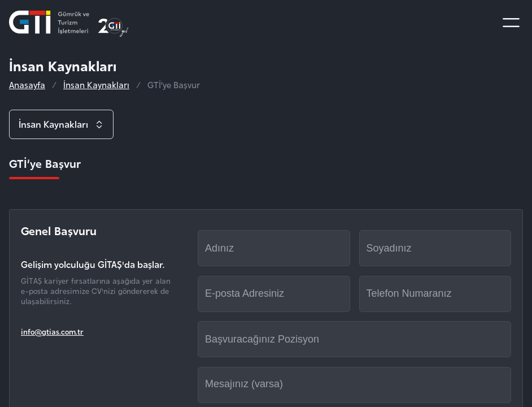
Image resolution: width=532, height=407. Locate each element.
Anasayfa (27, 85)
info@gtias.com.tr (52, 331)
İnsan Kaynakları (96, 85)
